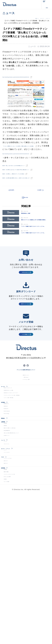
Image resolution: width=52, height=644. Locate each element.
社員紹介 (7, 628)
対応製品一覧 (9, 498)
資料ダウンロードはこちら (26, 363)
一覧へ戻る (26, 221)
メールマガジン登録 (26, 458)
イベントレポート (10, 582)
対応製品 (7, 494)
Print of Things (10, 514)
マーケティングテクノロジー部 (16, 620)
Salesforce (8, 502)
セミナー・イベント (13, 574)
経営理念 (7, 536)
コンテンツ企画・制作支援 (14, 487)
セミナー (7, 578)
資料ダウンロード (26, 448)
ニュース (34, 18)
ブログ (6, 589)
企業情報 (7, 528)
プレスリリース (10, 567)
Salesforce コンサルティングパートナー (19, 479)
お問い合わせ (26, 453)
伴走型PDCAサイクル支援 (14, 475)
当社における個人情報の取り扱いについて (20, 548)
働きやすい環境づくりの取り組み (16, 540)
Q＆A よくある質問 (11, 624)
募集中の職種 (9, 617)
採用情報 (7, 609)
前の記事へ (17, 215)
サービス (7, 467)
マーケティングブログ (12, 594)
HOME (25, 18)
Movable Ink (9, 506)
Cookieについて (10, 552)
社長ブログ (8, 597)
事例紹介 (7, 521)
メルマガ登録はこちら (26, 398)
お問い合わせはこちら (26, 328)
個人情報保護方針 (10, 544)
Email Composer (10, 510)
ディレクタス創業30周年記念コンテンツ (26, 442)
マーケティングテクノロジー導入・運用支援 (21, 483)
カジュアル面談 (10, 632)
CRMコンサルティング (12, 472)
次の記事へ (35, 215)
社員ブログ (8, 601)
